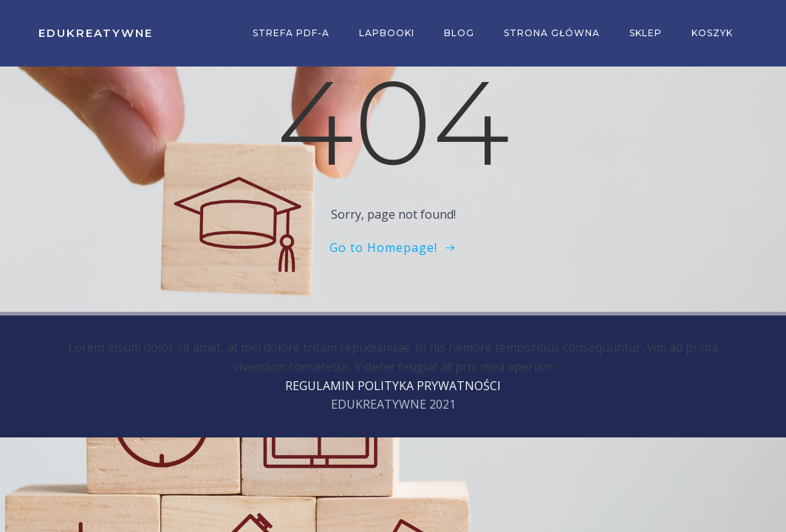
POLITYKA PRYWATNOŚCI (429, 386)
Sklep (646, 33)
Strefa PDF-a (291, 33)
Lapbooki (387, 33)
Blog (459, 33)
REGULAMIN (320, 386)
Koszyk (712, 33)
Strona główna (552, 33)
